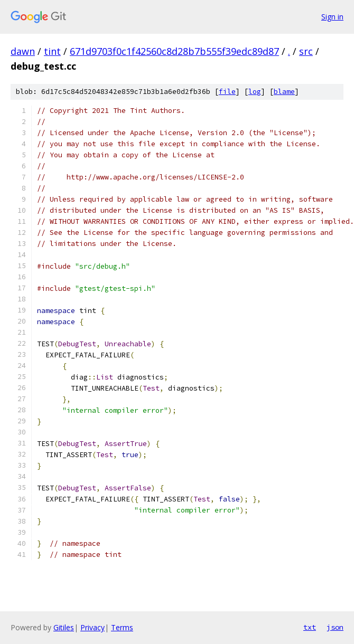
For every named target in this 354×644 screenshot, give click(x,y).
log (255, 92)
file (227, 92)
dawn (23, 51)
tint (52, 51)
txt (310, 627)
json (335, 627)
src (306, 51)
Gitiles (64, 627)
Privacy (92, 627)
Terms (122, 627)
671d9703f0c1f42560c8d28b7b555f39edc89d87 (174, 51)
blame (284, 92)
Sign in (332, 17)
